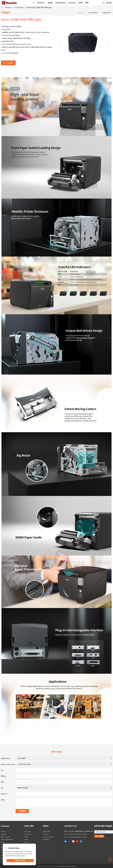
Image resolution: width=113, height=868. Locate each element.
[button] (109, 43)
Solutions (72, 3)
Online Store (28, 836)
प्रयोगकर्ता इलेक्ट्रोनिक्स (7, 841)
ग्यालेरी (26, 841)
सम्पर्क (80, 3)
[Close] (34, 846)
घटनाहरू (26, 838)
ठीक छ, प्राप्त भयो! (20, 861)
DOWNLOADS (61, 3)
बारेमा (87, 3)
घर (33, 3)
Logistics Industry (48, 838)
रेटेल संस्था (45, 836)
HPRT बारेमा (28, 833)
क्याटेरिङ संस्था (46, 833)
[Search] (104, 3)
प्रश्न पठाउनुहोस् (9, 63)
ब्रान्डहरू (50, 3)
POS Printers (19, 8)
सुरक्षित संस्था (46, 841)
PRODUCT (41, 3)
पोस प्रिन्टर (3, 833)
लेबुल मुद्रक (3, 836)
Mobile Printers (6, 838)
